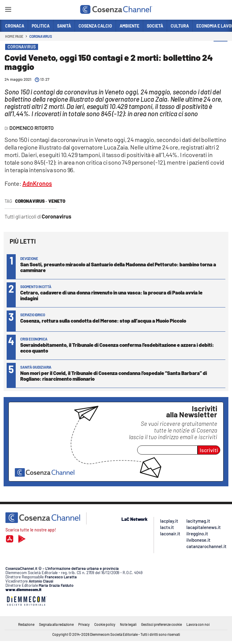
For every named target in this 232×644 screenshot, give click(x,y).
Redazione (26, 624)
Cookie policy (105, 624)
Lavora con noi (198, 624)
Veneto (57, 201)
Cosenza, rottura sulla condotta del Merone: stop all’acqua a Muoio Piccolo (103, 320)
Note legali (128, 624)
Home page (14, 36)
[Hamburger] (8, 10)
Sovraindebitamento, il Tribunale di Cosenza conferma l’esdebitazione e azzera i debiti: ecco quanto (117, 348)
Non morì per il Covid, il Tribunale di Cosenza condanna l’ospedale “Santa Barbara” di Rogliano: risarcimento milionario (114, 376)
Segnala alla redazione (56, 624)
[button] (221, 48)
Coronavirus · (31, 201)
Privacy (84, 624)
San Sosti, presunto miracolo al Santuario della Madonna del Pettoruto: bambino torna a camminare (118, 267)
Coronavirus (41, 36)
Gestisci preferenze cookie (161, 624)
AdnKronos (37, 183)
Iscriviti (209, 450)
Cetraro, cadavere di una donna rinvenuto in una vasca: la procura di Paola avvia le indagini (111, 295)
